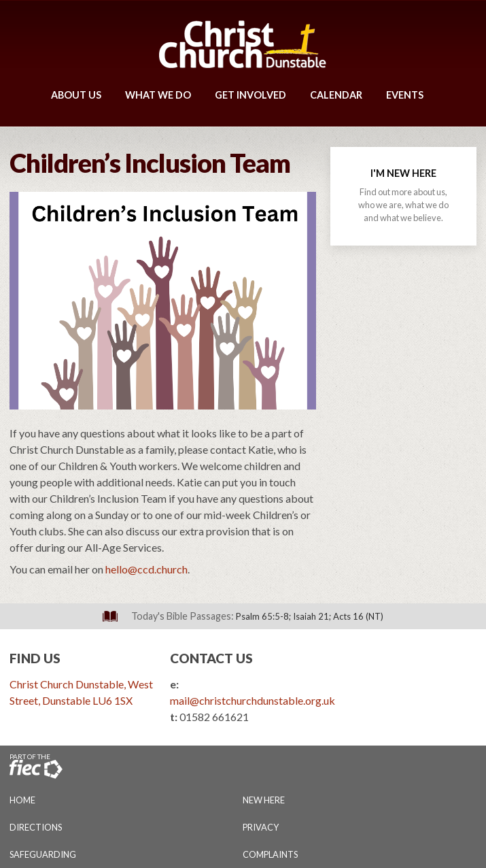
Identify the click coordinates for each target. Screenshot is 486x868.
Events (405, 95)
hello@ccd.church (146, 569)
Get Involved (250, 95)
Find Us (35, 658)
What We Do (158, 95)
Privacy (261, 827)
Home (22, 800)
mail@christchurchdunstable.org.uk (253, 700)
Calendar (336, 95)
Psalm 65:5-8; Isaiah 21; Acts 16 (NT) (310, 616)
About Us (76, 95)
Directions (36, 827)
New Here (264, 800)
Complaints (270, 854)
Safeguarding (43, 854)
